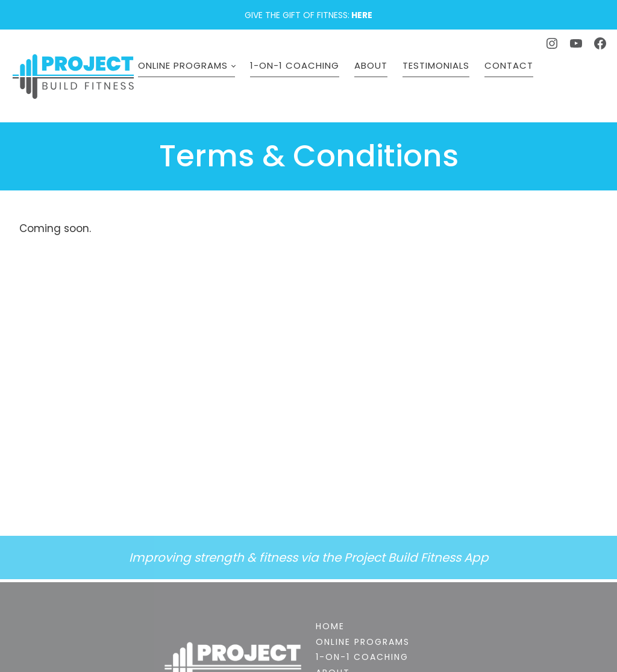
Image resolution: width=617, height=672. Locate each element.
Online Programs (193, 85)
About (381, 85)
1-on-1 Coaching (304, 85)
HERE (362, 15)
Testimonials (446, 85)
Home (330, 626)
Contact (518, 85)
